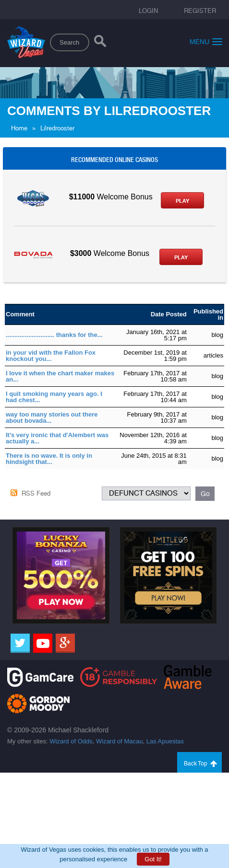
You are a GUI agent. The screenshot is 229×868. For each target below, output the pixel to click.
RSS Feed (36, 493)
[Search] (100, 43)
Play (182, 201)
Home (19, 128)
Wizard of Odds (71, 741)
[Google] (65, 643)
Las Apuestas (165, 741)
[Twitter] (20, 643)
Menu (206, 41)
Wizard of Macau (120, 741)
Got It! (153, 859)
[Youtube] (43, 643)
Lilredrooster (57, 128)
